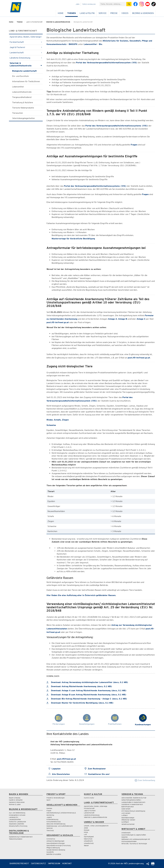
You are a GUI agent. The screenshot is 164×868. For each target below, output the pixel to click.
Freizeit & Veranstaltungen (56, 798)
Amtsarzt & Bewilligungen (55, 841)
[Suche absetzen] (129, 4)
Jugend (49, 817)
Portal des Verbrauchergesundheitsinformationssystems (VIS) (117, 126)
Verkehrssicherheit (128, 824)
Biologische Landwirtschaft (24, 71)
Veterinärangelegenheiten (24, 118)
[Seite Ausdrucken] (153, 864)
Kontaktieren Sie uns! (99, 774)
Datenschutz (39, 863)
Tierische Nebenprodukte (23, 108)
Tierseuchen (18, 113)
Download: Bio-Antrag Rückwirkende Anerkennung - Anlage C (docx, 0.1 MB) (87, 699)
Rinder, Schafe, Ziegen (58, 420)
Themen (72, 13)
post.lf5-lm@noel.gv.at (58, 322)
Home (61, 13)
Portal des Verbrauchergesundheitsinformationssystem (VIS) (107, 63)
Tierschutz (50, 830)
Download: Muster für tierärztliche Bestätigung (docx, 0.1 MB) (80, 703)
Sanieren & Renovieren (17, 802)
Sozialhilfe (50, 852)
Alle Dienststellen (61, 774)
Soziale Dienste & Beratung (56, 850)
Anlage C (141, 319)
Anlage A (112, 319)
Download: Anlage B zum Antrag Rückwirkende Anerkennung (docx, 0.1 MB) (86, 695)
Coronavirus (51, 839)
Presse (114, 13)
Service (102, 13)
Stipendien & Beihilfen (17, 824)
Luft (85, 834)
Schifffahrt (125, 822)
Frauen (49, 811)
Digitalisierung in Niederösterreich (21, 837)
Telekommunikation (16, 839)
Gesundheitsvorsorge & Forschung (59, 845)
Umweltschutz (89, 843)
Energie (87, 830)
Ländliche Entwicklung (26, 58)
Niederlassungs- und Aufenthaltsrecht (60, 826)
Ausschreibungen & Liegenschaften (134, 835)
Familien (49, 808)
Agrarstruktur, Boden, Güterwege (26, 37)
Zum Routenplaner (97, 769)
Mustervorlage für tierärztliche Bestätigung (73, 239)
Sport (48, 800)
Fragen (134, 145)
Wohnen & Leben (15, 804)
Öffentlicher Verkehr (128, 820)
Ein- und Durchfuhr (21, 76)
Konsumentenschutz (54, 822)
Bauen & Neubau (15, 798)
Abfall (86, 828)
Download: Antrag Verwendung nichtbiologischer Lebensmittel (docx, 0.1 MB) (87, 682)
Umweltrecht (88, 841)
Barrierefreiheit (19, 863)
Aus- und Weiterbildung (17, 813)
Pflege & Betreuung (53, 848)
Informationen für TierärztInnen (26, 81)
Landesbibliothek (15, 819)
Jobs (78, 4)
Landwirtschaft (26, 53)
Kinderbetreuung (52, 819)
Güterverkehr (126, 809)
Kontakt (67, 863)
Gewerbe (124, 837)
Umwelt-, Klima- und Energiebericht (96, 826)
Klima (86, 832)
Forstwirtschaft (26, 42)
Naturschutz (88, 839)
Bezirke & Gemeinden (143, 13)
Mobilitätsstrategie (128, 818)
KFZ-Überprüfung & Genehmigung (133, 811)
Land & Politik (87, 13)
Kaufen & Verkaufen (16, 800)
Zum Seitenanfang (145, 780)
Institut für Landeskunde (17, 822)
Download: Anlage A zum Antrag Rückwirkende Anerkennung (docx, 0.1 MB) (86, 690)
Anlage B (123, 319)
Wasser (86, 845)
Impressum (54, 863)
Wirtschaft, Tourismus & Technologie (134, 844)
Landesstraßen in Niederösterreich (133, 802)
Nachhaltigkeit (89, 837)
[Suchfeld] (113, 4)
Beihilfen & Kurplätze (54, 854)
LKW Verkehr (126, 813)
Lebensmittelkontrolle (22, 92)
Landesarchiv (14, 817)
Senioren (50, 828)
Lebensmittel (18, 87)
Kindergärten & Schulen (17, 815)
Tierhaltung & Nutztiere (23, 103)
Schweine (51, 425)
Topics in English (89, 4)
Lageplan (56, 769)
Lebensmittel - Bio (93, 44)
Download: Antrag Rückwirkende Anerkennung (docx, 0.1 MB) (79, 686)
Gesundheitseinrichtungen (56, 843)
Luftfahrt (125, 815)
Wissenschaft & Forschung (18, 826)
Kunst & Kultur (89, 798)
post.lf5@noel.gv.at (66, 759)
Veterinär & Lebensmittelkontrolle (58, 22)
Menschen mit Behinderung (56, 824)
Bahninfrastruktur (128, 807)
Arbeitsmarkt (126, 833)
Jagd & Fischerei (26, 47)
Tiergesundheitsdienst (22, 97)
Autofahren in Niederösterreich (132, 804)
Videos (125, 13)
